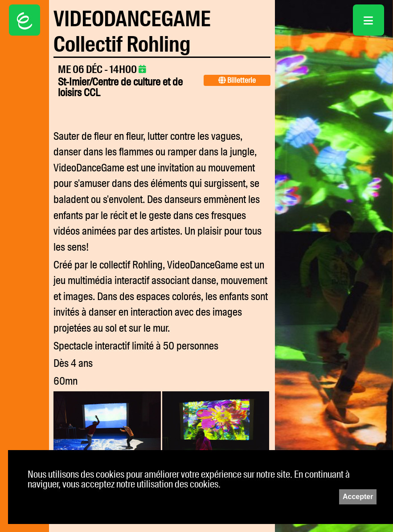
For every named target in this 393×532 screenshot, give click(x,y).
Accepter (358, 497)
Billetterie (237, 80)
